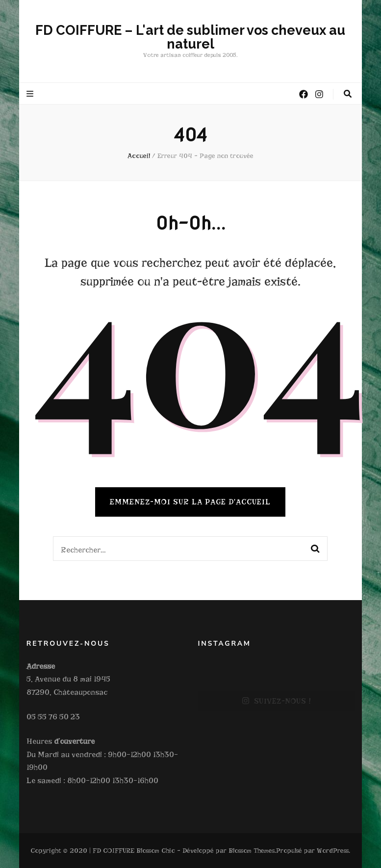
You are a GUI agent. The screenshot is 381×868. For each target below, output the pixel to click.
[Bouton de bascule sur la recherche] (348, 94)
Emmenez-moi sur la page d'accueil (190, 502)
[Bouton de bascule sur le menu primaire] (31, 94)
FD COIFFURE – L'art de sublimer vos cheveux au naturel (190, 37)
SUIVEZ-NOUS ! (277, 701)
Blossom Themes (252, 851)
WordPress (333, 851)
